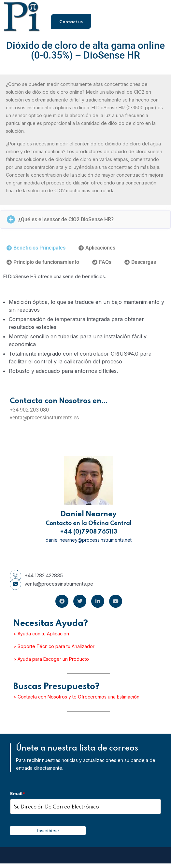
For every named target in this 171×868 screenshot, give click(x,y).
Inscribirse (48, 831)
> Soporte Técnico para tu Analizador (54, 646)
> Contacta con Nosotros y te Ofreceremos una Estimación (76, 697)
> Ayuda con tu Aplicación (41, 634)
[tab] (36, 248)
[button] (85, 219)
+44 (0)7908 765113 (89, 532)
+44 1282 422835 (36, 576)
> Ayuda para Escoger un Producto (51, 659)
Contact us (71, 22)
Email (18, 793)
